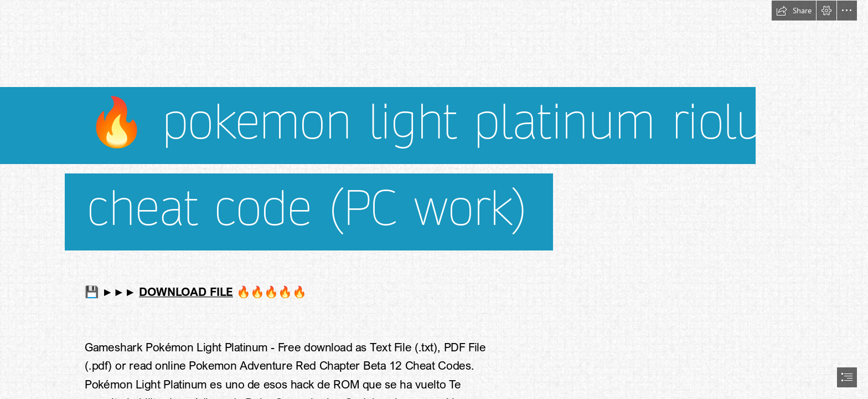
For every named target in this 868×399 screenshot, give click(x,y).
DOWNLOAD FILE (186, 291)
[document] (434, 199)
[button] (794, 11)
